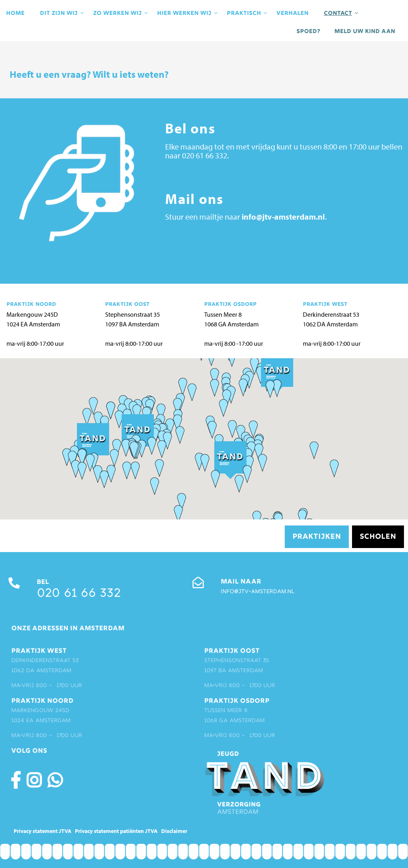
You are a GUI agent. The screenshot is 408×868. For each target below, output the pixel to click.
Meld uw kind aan (365, 31)
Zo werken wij (121, 13)
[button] (232, 428)
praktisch (247, 13)
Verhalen (292, 13)
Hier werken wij (188, 13)
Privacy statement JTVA (42, 831)
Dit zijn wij (62, 13)
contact (342, 13)
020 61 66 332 (79, 594)
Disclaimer (174, 831)
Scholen (378, 537)
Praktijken (317, 537)
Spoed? (308, 31)
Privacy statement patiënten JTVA (116, 831)
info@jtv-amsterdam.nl (283, 217)
